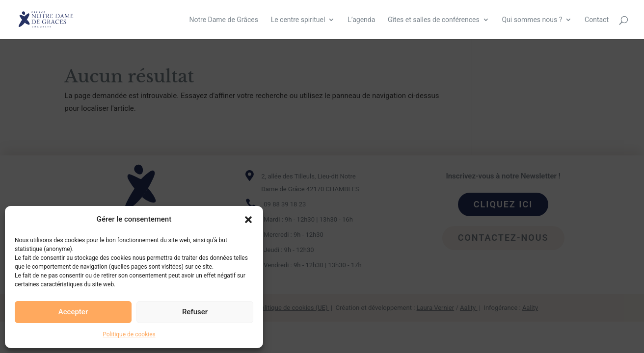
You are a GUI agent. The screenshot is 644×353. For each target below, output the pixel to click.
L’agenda (361, 20)
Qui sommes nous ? (532, 20)
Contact (597, 20)
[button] (248, 220)
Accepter (73, 312)
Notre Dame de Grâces (223, 20)
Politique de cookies (129, 334)
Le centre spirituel (298, 20)
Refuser (195, 312)
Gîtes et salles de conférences (434, 20)
